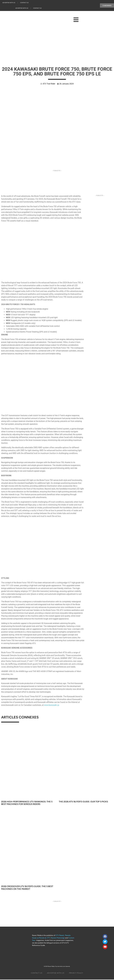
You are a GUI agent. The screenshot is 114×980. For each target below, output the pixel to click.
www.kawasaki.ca (52, 705)
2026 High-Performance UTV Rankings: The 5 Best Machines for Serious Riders (27, 803)
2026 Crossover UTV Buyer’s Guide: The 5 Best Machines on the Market (27, 888)
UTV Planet (60, 935)
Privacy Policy (76, 973)
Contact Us (24, 3)
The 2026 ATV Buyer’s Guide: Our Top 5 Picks (83, 802)
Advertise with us (9, 3)
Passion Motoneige (58, 938)
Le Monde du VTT (43, 938)
